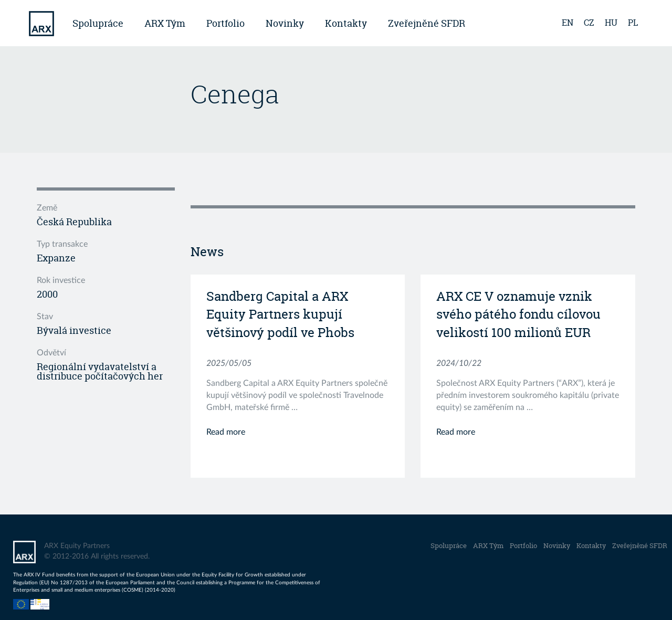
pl (633, 23)
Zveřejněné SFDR (427, 23)
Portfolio (225, 23)
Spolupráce (98, 23)
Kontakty (346, 23)
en (568, 23)
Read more (226, 432)
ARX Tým (165, 23)
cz (589, 23)
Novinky (285, 23)
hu (611, 23)
